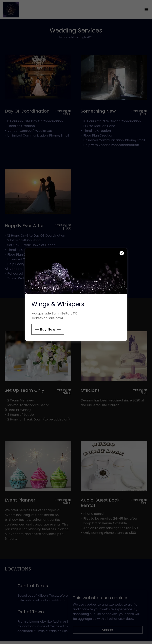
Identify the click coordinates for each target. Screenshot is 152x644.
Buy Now (48, 329)
